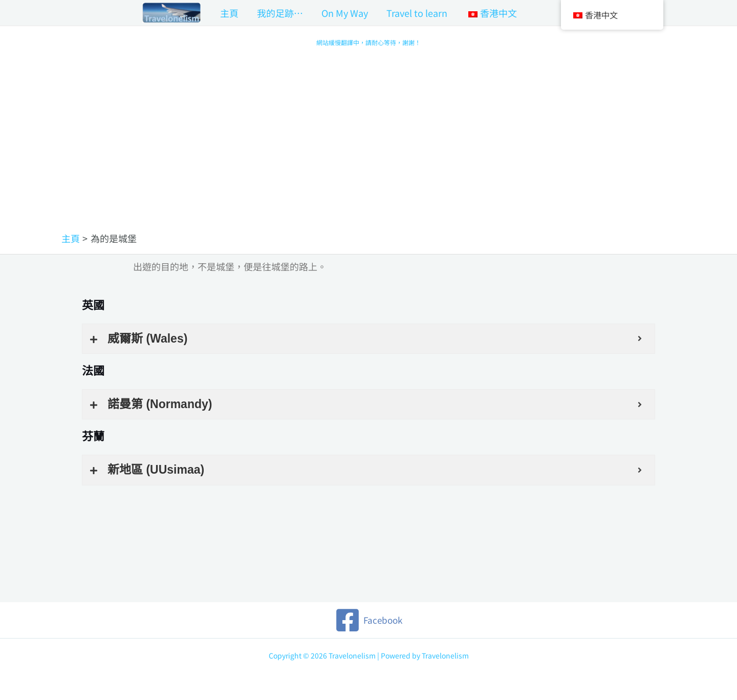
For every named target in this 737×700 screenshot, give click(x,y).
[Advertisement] (368, 155)
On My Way (345, 13)
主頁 (229, 13)
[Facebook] (369, 620)
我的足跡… (280, 13)
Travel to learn (417, 13)
